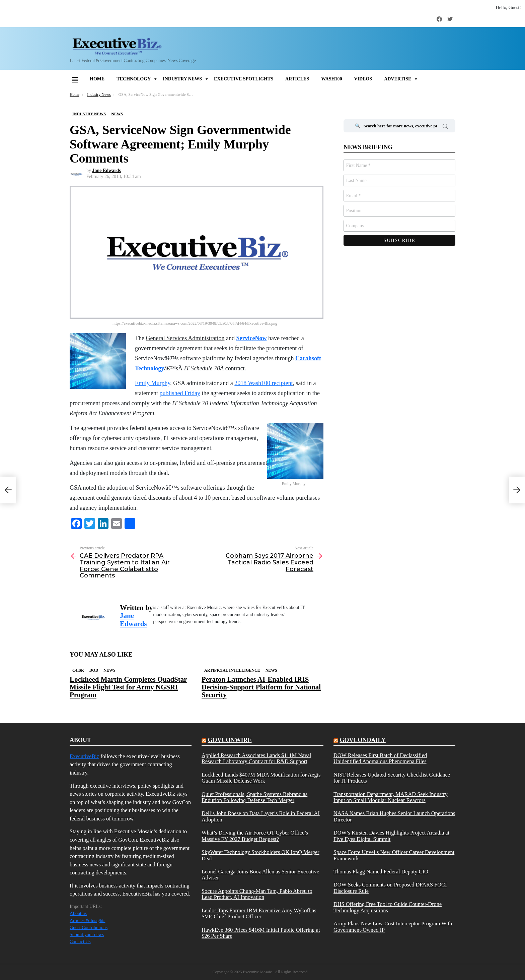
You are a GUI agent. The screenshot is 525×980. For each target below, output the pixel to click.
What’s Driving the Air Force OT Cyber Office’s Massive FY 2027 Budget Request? (255, 836)
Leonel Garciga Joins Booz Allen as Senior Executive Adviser (260, 875)
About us (78, 913)
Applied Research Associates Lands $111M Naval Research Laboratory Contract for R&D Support (256, 758)
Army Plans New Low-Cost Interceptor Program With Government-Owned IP (393, 927)
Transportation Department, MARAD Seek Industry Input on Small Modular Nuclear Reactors (391, 797)
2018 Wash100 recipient (264, 383)
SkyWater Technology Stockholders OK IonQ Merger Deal (260, 855)
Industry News (182, 79)
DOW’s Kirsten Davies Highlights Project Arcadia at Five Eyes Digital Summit (391, 836)
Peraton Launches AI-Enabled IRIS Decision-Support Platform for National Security (261, 687)
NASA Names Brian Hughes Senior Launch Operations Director (394, 816)
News (109, 670)
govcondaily (362, 740)
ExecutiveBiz (84, 756)
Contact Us (80, 942)
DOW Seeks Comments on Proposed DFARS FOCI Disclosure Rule (390, 888)
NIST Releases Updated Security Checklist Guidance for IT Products (392, 778)
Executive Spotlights (244, 79)
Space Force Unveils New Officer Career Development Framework (394, 855)
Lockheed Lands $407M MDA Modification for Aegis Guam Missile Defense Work (261, 778)
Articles (297, 79)
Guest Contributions (89, 928)
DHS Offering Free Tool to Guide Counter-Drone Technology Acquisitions (388, 907)
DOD (94, 670)
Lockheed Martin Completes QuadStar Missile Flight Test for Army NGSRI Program (128, 687)
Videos (363, 79)
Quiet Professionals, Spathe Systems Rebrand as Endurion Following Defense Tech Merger (254, 797)
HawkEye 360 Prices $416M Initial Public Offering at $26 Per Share (261, 933)
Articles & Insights (88, 921)
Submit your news (87, 935)
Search (445, 127)
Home (97, 79)
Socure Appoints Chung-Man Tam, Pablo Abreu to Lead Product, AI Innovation (257, 894)
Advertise (398, 79)
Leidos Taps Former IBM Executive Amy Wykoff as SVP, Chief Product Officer (259, 914)
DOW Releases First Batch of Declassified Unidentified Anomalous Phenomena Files (380, 758)
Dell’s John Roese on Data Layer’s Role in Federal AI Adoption (261, 816)
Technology (134, 79)
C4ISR (78, 670)
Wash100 (331, 79)
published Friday (180, 393)
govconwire (230, 740)
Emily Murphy (153, 383)
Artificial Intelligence (232, 670)
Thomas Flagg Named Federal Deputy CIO (381, 872)
